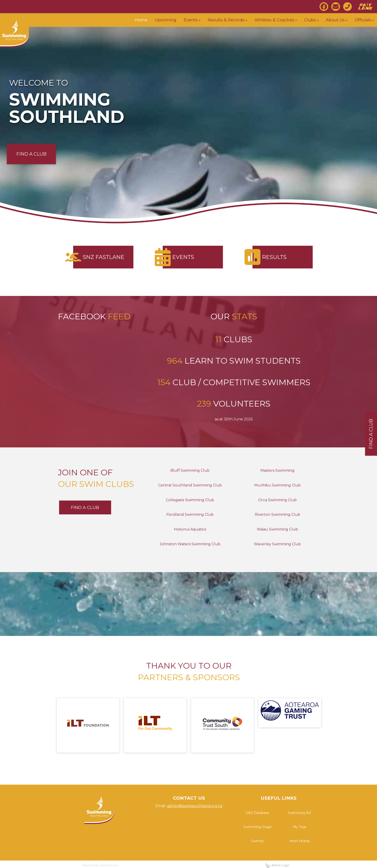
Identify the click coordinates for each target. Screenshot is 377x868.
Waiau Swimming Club (277, 529)
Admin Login (277, 865)
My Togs (300, 827)
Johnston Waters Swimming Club (190, 544)
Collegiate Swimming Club (190, 500)
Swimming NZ (300, 813)
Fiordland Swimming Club (190, 515)
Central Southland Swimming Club (190, 485)
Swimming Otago (258, 827)
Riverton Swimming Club (277, 515)
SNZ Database (257, 813)
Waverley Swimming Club (277, 544)
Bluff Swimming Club (190, 470)
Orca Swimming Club (277, 500)
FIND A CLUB (31, 154)
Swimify (258, 841)
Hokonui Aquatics (190, 529)
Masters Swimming (277, 470)
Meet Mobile (300, 841)
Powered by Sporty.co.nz (100, 865)
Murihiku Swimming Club (277, 485)
